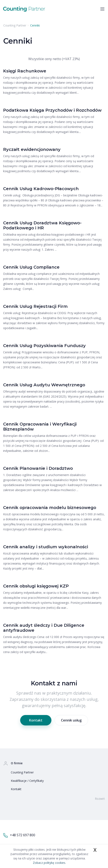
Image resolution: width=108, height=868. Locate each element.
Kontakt (36, 720)
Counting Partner (22, 772)
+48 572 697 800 (19, 835)
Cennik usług (71, 720)
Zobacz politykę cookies (49, 863)
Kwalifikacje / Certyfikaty (27, 781)
